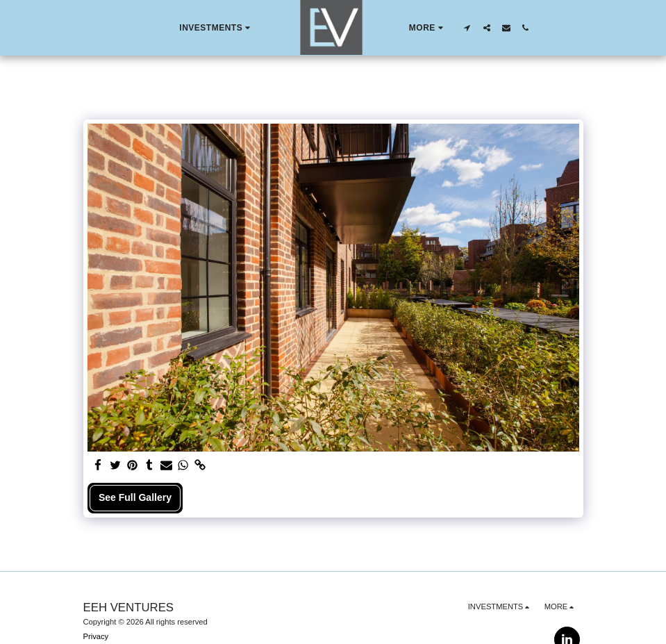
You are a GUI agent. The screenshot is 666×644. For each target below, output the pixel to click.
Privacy (96, 636)
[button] (216, 28)
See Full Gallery (135, 497)
